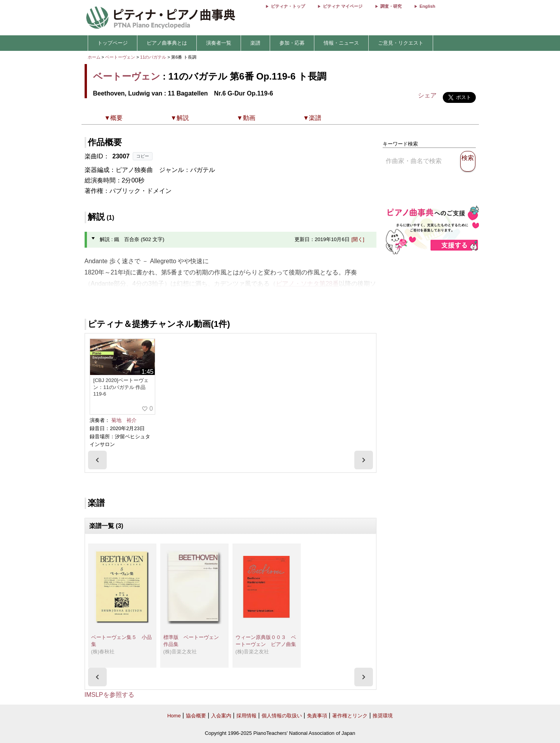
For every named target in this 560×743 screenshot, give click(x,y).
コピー (143, 156)
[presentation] (97, 460)
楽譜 (255, 43)
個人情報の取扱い (282, 716)
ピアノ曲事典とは (167, 43)
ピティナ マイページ (343, 6)
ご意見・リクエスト (401, 43)
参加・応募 (292, 43)
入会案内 (221, 716)
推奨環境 (383, 716)
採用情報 (246, 716)
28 (329, 284)
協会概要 (196, 716)
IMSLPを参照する (109, 695)
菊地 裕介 (124, 420)
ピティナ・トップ (288, 6)
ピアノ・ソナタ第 (301, 284)
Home (174, 716)
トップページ (113, 43)
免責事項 (317, 716)
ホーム (94, 57)
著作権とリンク (350, 716)
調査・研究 (391, 6)
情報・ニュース (341, 43)
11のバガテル (154, 57)
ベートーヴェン (120, 57)
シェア (427, 95)
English (427, 6)
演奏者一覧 (219, 43)
